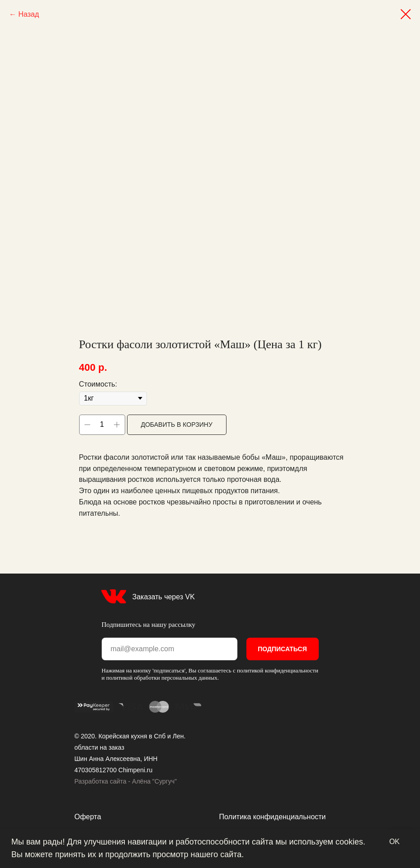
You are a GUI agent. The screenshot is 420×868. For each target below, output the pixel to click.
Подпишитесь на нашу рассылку (149, 625)
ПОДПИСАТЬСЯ (282, 649)
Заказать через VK (164, 597)
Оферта (88, 817)
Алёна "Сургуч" (154, 781)
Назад (28, 14)
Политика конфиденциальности (273, 817)
